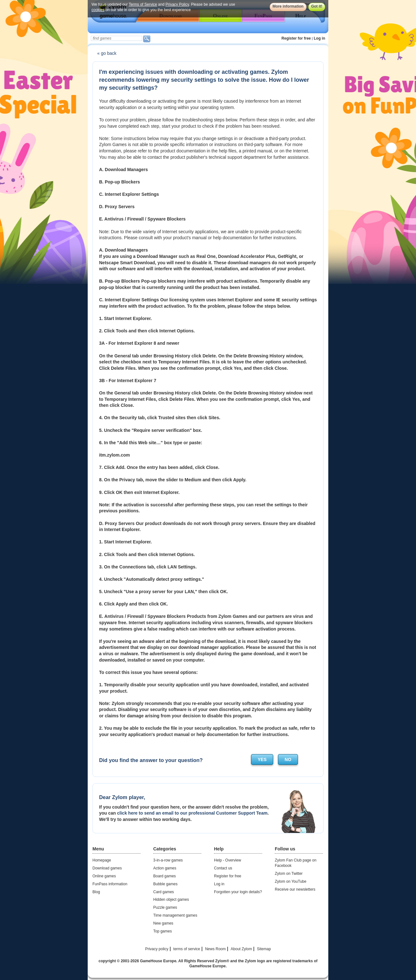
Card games (164, 892)
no (288, 759)
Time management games (175, 915)
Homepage (102, 860)
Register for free (296, 38)
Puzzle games (165, 907)
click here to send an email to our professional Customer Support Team (192, 813)
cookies (98, 10)
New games (163, 923)
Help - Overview (227, 860)
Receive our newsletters (295, 889)
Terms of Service (143, 4)
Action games (165, 868)
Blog (96, 892)
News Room (215, 949)
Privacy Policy (177, 4)
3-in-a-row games (168, 860)
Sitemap (264, 949)
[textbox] (117, 38)
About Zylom (241, 949)
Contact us (223, 868)
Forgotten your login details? (238, 892)
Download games (107, 868)
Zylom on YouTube (291, 881)
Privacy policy (157, 949)
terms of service (187, 949)
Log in (319, 38)
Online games (104, 876)
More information (288, 6)
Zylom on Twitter (289, 874)
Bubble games (165, 884)
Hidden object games (171, 900)
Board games (164, 876)
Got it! (317, 6)
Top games (163, 931)
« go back (107, 53)
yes (262, 759)
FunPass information (110, 884)
